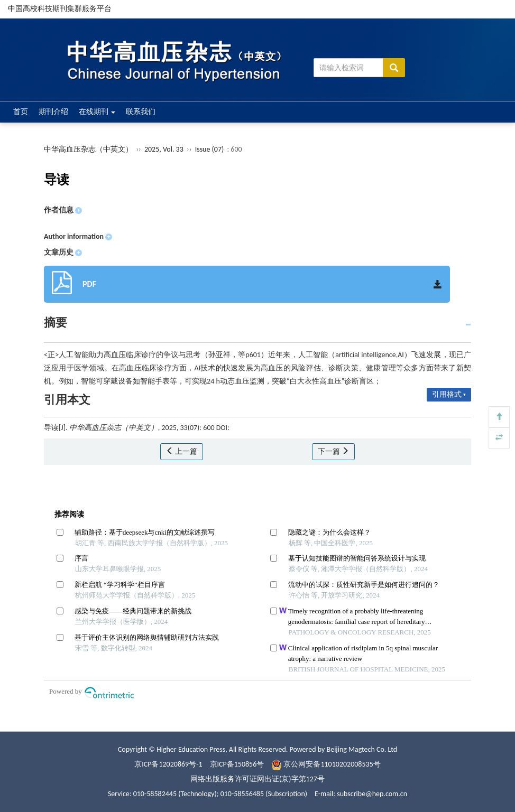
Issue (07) (210, 149)
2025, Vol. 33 (165, 149)
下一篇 (333, 451)
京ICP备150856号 (237, 764)
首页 (21, 112)
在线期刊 (97, 112)
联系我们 (141, 112)
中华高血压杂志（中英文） (88, 149)
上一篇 (182, 451)
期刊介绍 (53, 112)
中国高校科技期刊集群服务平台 (60, 9)
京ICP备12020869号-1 (168, 764)
